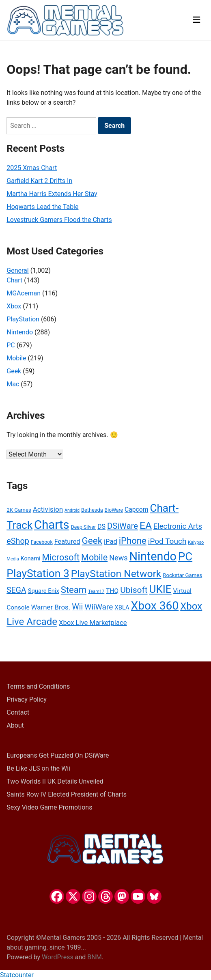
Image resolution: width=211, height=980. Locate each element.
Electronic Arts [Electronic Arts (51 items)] (178, 526)
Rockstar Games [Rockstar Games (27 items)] (182, 575)
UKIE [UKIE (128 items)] (160, 589)
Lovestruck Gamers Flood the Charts (59, 220)
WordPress (58, 957)
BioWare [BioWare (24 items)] (114, 510)
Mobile (16, 358)
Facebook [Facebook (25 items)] (42, 542)
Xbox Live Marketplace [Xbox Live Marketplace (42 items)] (93, 623)
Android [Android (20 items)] (72, 510)
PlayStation (23, 319)
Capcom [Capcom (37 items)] (137, 509)
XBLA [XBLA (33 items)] (122, 607)
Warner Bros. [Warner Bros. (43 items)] (51, 607)
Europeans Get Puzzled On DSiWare (58, 755)
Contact (18, 712)
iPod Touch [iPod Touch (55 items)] (167, 541)
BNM (94, 957)
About (15, 725)
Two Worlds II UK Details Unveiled (55, 781)
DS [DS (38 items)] (101, 527)
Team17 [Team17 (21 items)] (96, 591)
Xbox (14, 306)
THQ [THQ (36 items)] (112, 591)
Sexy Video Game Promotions (49, 807)
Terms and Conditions (38, 686)
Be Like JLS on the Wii (38, 768)
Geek (14, 371)
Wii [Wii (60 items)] (77, 607)
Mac (13, 384)
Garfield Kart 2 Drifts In (39, 181)
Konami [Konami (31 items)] (31, 559)
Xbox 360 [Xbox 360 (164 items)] (155, 606)
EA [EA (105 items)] (146, 525)
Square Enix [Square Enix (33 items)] (44, 591)
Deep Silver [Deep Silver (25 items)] (83, 527)
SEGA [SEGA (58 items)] (16, 590)
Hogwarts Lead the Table (42, 207)
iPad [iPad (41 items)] (111, 542)
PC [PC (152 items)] (185, 557)
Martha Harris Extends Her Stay (52, 194)
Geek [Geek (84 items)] (92, 541)
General (17, 270)
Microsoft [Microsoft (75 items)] (61, 557)
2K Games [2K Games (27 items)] (19, 510)
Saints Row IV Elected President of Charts (67, 794)
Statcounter (17, 975)
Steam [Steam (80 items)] (74, 590)
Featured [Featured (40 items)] (67, 542)
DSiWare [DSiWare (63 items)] (123, 526)
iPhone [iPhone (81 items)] (133, 541)
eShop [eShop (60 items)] (18, 541)
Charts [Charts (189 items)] (52, 525)
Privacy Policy (27, 699)
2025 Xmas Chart (32, 168)
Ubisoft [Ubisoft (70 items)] (134, 590)
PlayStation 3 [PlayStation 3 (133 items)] (38, 573)
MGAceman (24, 293)
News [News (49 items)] (118, 558)
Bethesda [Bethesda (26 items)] (92, 510)
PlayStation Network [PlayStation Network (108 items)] (116, 574)
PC (11, 345)
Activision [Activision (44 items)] (48, 509)
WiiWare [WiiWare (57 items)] (99, 607)
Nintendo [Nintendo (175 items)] (153, 556)
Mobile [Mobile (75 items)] (94, 557)
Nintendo (20, 332)
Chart (14, 280)
